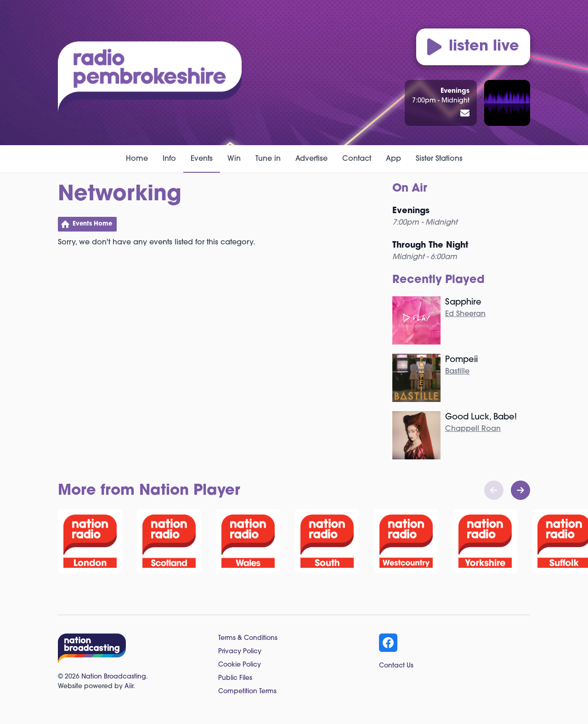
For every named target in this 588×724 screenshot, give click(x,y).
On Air (410, 189)
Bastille (457, 372)
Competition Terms (247, 692)
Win (234, 159)
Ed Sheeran (465, 314)
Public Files (235, 678)
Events (202, 159)
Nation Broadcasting (114, 677)
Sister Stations (439, 159)
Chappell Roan (473, 429)
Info (169, 159)
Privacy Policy (240, 652)
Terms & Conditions (248, 638)
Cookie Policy (240, 665)
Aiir (129, 687)
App (393, 159)
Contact (357, 159)
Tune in (268, 159)
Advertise (311, 159)
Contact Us (396, 666)
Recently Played (438, 280)
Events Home (92, 224)
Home (137, 159)
